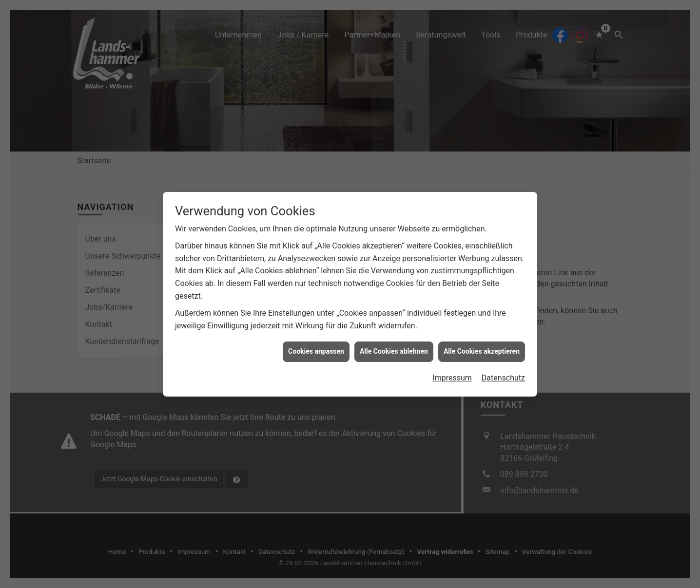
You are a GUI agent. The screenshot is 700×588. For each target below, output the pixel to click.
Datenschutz (503, 366)
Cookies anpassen (316, 340)
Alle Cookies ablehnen (394, 340)
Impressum (452, 366)
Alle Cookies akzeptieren (482, 340)
